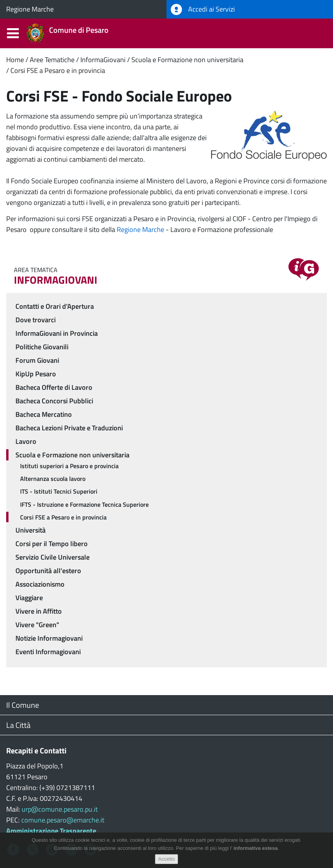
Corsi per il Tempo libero (52, 544)
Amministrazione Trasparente (51, 831)
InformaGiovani (103, 60)
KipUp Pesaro (36, 374)
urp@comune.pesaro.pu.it (60, 809)
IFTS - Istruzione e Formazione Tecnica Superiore (84, 504)
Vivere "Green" (37, 625)
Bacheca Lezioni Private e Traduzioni (69, 428)
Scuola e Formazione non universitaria (187, 60)
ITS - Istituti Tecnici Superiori (59, 491)
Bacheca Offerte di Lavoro (54, 387)
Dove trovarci (36, 320)
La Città (18, 725)
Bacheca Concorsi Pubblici (54, 401)
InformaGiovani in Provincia (57, 333)
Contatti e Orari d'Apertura (55, 306)
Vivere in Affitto (39, 611)
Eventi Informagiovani (48, 652)
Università (31, 530)
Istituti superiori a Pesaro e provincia (69, 466)
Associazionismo (40, 584)
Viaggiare (29, 598)
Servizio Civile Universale (53, 557)
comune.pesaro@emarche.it (63, 820)
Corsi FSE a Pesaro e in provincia (58, 70)
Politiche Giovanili (42, 347)
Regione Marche (30, 9)
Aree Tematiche (52, 60)
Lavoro (26, 441)
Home (15, 60)
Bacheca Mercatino (44, 414)
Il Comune (23, 705)
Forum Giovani (37, 360)
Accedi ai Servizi (203, 9)
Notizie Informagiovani (49, 638)
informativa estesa (256, 848)
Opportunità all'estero (48, 571)
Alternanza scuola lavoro (53, 479)
